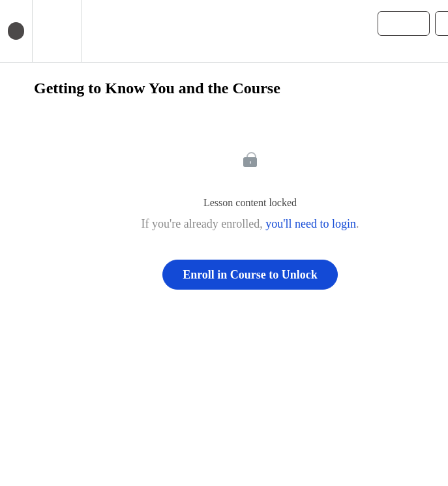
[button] (97, 31)
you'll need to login (311, 224)
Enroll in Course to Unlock (250, 275)
